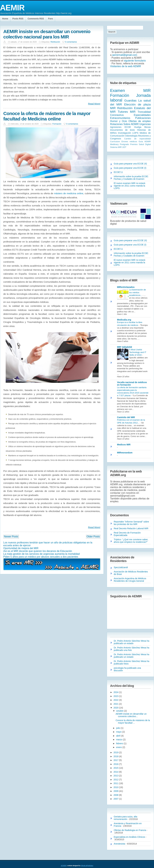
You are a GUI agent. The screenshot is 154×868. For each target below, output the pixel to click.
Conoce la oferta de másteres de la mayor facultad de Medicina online (47, 116)
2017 (116, 760)
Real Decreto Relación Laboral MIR (131, 528)
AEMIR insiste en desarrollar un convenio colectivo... (131, 715)
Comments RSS (36, 19)
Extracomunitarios (120, 118)
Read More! (94, 104)
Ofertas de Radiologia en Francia (130, 830)
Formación (57, 124)
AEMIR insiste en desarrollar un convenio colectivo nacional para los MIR (47, 34)
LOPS (135, 133)
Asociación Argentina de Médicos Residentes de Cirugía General (130, 580)
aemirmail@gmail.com (125, 55)
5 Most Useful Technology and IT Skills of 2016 (138, 352)
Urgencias (145, 124)
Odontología (131, 136)
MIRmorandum (125, 453)
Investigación (124, 133)
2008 (116, 795)
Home (5, 19)
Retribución (55, 42)
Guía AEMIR (145, 141)
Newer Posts (11, 537)
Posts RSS (18, 19)
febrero (120, 743)
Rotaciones (116, 124)
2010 (116, 787)
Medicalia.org (124, 320)
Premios (134, 144)
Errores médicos (129, 141)
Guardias (130, 100)
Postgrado (124, 144)
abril (118, 736)
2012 (116, 780)
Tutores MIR (127, 112)
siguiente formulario (135, 61)
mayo (119, 732)
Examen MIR (130, 90)
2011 (116, 783)
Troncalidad (144, 112)
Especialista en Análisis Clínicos (129, 837)
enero (119, 747)
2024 (116, 692)
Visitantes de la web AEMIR (126, 66)
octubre (120, 711)
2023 (116, 696)
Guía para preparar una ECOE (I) (130, 168)
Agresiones (116, 127)
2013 (116, 776)
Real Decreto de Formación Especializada (127, 534)
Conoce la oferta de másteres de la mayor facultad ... (133, 722)
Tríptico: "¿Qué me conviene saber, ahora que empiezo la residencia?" (131, 541)
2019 (116, 752)
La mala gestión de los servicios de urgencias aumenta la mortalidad (42, 554)
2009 (116, 791)
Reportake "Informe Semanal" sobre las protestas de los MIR (131, 523)
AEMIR (12, 8)
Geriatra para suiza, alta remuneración (125, 818)
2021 (116, 704)
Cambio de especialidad (137, 139)
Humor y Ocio (119, 121)
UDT (124, 147)
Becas (148, 127)
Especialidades (142, 115)
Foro (51, 19)
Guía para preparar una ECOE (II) (130, 164)
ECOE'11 (118, 172)
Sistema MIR (116, 147)
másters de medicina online (69, 193)
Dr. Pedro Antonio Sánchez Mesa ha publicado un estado (132, 642)
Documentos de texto (122, 130)
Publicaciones (143, 118)
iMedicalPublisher (87, 866)
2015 (116, 768)
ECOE (128, 127)
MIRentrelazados (126, 287)
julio (118, 728)
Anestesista (119, 844)
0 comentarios (71, 42)
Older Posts (93, 537)
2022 (116, 700)
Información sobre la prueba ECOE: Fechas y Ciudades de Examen (131, 178)
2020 (116, 708)
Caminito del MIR (126, 417)
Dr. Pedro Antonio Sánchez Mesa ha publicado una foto (132, 649)
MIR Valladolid (125, 347)
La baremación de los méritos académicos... (137, 292)
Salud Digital (145, 144)
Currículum (115, 141)
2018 (116, 756)
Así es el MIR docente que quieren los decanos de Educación (38, 551)
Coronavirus (117, 115)
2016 (116, 764)
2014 (116, 772)
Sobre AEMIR (131, 124)
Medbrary (114, 144)
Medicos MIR (124, 445)
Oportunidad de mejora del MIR (21, 548)
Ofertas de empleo (140, 121)
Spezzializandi (121, 567)
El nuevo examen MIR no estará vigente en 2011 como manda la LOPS (129, 186)
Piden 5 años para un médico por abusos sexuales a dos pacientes (41, 557)
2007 (116, 799)
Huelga (138, 127)
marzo (119, 740)
